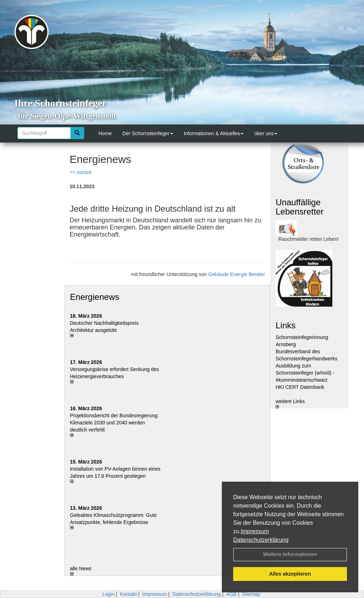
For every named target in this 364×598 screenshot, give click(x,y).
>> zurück (81, 172)
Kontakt (128, 594)
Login (108, 594)
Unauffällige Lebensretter (299, 207)
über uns (266, 133)
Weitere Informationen (290, 554)
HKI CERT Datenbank (300, 387)
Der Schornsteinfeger (148, 133)
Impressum (255, 531)
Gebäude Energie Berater (237, 274)
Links (285, 325)
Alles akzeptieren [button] (290, 574)
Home (105, 133)
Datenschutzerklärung (261, 540)
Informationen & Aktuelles (214, 133)
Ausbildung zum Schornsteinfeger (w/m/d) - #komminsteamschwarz (305, 373)
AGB (231, 594)
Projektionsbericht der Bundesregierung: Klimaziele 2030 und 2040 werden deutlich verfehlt (114, 423)
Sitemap (251, 594)
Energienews (95, 297)
